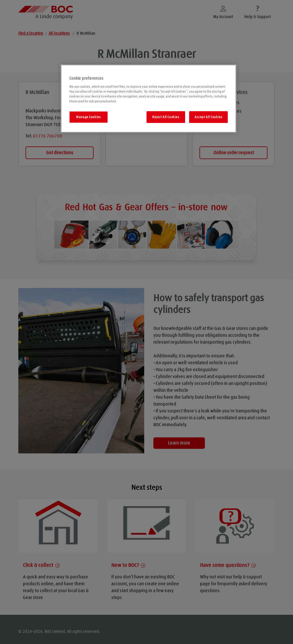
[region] (149, 99)
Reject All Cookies (166, 117)
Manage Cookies (88, 117)
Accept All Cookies (208, 117)
